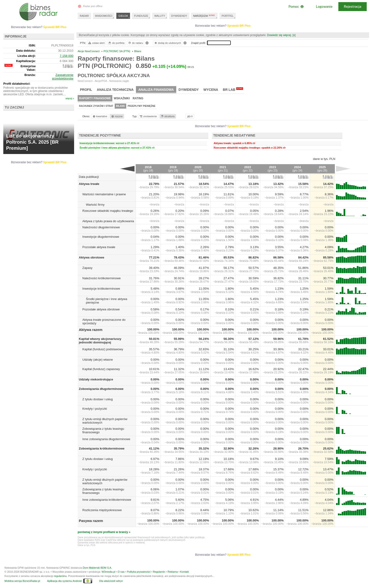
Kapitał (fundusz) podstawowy (103, 349)
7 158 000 (67, 56)
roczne (117, 116)
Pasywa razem (91, 521)
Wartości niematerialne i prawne (104, 194)
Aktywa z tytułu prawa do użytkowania (108, 221)
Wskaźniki (122, 98)
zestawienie (148, 116)
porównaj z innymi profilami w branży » (104, 532)
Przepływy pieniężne (142, 106)
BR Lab (233, 89)
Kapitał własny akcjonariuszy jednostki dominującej (100, 341)
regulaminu (60, 576)
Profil (86, 90)
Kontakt (184, 572)
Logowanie (324, 7)
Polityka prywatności (139, 572)
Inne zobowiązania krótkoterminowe (107, 500)
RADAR (84, 16)
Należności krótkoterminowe (102, 278)
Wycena (211, 90)
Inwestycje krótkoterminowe (101, 289)
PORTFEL (228, 16)
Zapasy (87, 268)
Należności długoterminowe (101, 227)
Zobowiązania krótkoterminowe (102, 448)
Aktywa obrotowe (92, 257)
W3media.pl (108, 572)
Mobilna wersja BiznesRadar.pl (22, 581)
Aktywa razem (91, 330)
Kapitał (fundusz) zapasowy (101, 369)
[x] (294, 35)
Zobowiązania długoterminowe (101, 389)
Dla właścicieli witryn (111, 581)
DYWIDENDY (179, 16)
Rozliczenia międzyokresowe (102, 510)
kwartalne (100, 116)
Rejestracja (353, 7)
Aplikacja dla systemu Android (64, 581)
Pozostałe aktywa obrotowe (101, 309)
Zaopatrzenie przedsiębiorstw (63, 77)
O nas (121, 572)
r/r (189, 116)
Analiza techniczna (115, 90)
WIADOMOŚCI (104, 16)
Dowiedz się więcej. (280, 35)
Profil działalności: (17, 84)
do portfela (116, 43)
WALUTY (160, 16)
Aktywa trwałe (89, 184)
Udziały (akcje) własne (98, 360)
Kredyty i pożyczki (95, 409)
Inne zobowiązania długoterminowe (106, 439)
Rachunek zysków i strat (96, 106)
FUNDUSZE (141, 16)
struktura (167, 116)
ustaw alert (96, 43)
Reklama (173, 572)
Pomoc (296, 7)
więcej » (70, 98)
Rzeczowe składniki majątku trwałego (108, 211)
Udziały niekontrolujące (96, 379)
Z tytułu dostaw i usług (98, 399)
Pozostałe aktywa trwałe (99, 247)
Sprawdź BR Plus (239, 26)
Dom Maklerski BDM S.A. (97, 568)
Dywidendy (189, 90)
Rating (138, 98)
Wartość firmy (95, 205)
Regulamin (159, 572)
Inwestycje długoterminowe (101, 237)
